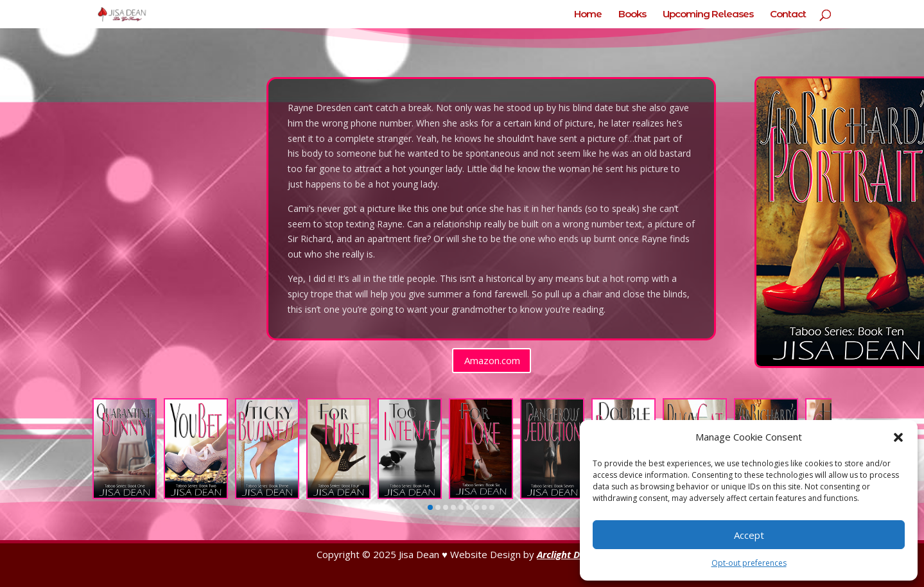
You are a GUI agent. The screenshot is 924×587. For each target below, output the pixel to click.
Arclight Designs (572, 554)
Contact (788, 15)
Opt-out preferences (749, 563)
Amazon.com (492, 360)
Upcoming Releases (708, 15)
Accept (749, 535)
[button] (898, 437)
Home (588, 15)
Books (632, 15)
